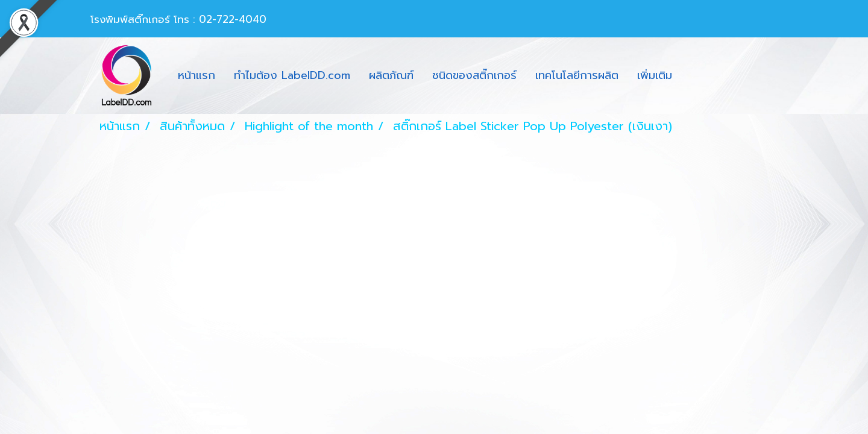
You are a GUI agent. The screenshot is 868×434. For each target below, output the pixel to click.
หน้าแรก (197, 75)
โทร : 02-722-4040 (220, 19)
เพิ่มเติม (655, 75)
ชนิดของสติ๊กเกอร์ (474, 75)
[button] (692, 76)
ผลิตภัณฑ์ (391, 75)
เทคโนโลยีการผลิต (577, 75)
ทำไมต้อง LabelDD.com (292, 75)
